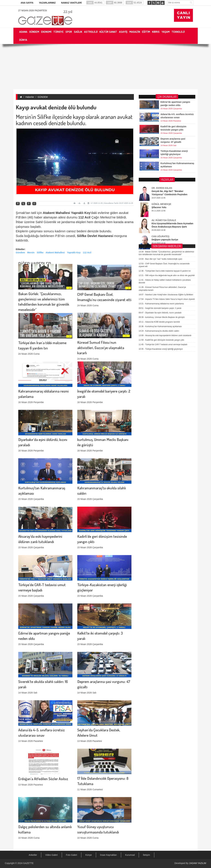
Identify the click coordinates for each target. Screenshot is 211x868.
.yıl (68, 12)
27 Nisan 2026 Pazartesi (33, 10)
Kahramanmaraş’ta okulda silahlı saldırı (159, 266)
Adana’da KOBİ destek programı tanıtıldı (159, 257)
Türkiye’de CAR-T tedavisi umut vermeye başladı (163, 280)
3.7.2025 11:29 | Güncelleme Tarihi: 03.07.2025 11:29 (110, 203)
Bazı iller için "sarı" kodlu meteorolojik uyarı (161, 194)
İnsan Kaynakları (108, 855)
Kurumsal (130, 855)
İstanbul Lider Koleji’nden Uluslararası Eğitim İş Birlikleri (166, 230)
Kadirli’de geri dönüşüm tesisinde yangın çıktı (162, 275)
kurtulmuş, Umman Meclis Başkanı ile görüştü (162, 252)
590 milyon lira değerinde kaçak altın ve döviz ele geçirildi (167, 211)
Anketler (33, 855)
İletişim (146, 855)
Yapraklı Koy (74, 252)
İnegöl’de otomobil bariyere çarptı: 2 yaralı (160, 243)
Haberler (30, 97)
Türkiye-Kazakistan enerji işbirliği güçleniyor (161, 284)
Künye (89, 855)
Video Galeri (51, 855)
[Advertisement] (106, 67)
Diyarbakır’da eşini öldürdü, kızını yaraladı (160, 248)
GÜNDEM (43, 97)
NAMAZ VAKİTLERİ (71, 3)
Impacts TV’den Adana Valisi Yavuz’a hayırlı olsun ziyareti (167, 234)
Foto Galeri (72, 855)
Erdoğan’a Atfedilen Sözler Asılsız (43, 756)
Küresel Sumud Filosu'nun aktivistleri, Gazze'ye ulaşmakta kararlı (101, 319)
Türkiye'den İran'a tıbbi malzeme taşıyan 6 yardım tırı (165, 206)
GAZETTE (28, 863)
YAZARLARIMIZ (47, 3)
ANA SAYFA (27, 3)
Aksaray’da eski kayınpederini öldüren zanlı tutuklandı (165, 271)
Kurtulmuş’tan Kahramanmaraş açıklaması (160, 262)
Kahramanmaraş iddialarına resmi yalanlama (161, 239)
